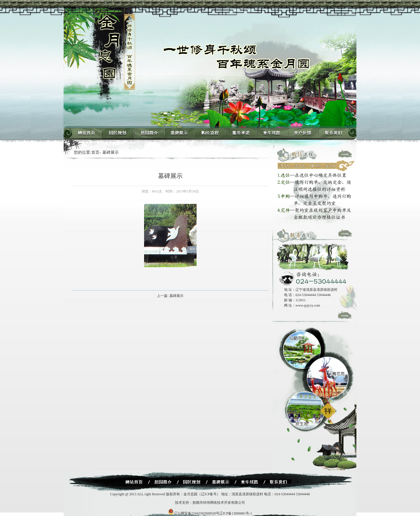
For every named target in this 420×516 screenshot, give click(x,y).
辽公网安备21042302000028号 (194, 513)
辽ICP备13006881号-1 (236, 513)
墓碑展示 (111, 152)
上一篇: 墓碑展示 (170, 296)
